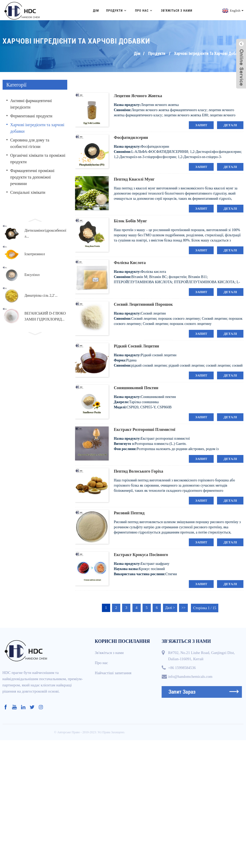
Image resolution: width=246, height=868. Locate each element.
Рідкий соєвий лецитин (136, 345)
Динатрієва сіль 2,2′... (41, 295)
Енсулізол (32, 274)
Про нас (144, 10)
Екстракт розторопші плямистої (145, 429)
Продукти (117, 10)
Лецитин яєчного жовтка (138, 95)
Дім (96, 10)
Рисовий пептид (129, 512)
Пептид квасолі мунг (134, 178)
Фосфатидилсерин (131, 137)
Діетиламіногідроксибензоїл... (46, 233)
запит (201, 124)
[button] (35, 219)
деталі (230, 124)
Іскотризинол (35, 254)
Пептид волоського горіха (139, 470)
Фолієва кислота (130, 262)
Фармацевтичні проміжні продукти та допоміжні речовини (32, 176)
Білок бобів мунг (130, 220)
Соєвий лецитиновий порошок (143, 304)
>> (185, 607)
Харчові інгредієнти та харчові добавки (209, 53)
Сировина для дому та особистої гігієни (30, 143)
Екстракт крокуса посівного (141, 554)
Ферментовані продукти (31, 115)
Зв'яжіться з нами (177, 10)
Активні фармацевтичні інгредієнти (31, 103)
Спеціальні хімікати (28, 192)
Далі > (171, 607)
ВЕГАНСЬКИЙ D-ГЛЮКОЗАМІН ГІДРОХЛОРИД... (45, 316)
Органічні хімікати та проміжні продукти (38, 158)
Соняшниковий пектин (136, 387)
